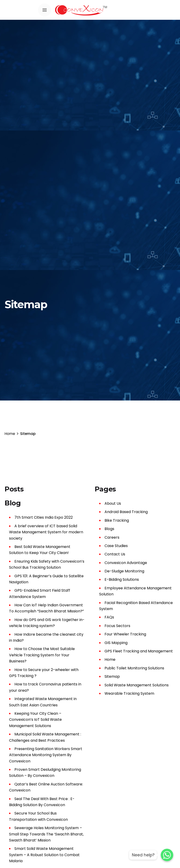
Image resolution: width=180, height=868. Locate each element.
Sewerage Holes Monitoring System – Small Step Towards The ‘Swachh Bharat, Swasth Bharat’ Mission (46, 834)
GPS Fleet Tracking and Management (139, 651)
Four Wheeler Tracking (125, 634)
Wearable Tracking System (129, 693)
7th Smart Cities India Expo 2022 (44, 517)
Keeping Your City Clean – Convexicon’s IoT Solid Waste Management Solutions (35, 720)
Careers (112, 537)
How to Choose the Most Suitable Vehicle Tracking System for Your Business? (42, 655)
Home (110, 659)
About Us (113, 503)
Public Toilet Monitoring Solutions (134, 668)
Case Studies (116, 546)
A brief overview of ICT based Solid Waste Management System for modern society (46, 532)
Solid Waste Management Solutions (137, 685)
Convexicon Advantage (126, 563)
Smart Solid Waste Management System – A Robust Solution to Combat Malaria (44, 855)
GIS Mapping (116, 643)
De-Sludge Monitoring (124, 571)
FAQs (109, 617)
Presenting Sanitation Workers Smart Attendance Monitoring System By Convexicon (46, 755)
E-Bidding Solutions (122, 579)
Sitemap (112, 676)
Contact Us (115, 554)
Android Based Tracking (126, 512)
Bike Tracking (117, 520)
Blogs (109, 529)
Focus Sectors (117, 626)
